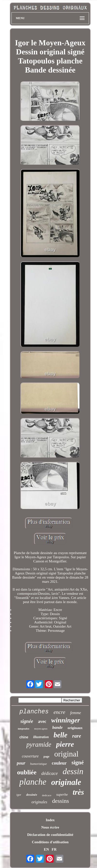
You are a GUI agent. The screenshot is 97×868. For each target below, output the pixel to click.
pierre (65, 744)
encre (59, 712)
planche (33, 782)
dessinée (32, 795)
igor (19, 795)
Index (50, 820)
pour (21, 763)
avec (42, 721)
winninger (66, 720)
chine (24, 737)
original (67, 754)
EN (46, 849)
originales (39, 802)
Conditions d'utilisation (50, 842)
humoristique (39, 764)
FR (54, 849)
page (47, 756)
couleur (59, 763)
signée (27, 721)
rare (77, 736)
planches (34, 712)
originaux (75, 728)
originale (66, 782)
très (78, 792)
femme (76, 713)
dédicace (49, 773)
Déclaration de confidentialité (50, 835)
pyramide (39, 744)
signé (78, 763)
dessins (61, 801)
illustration (41, 737)
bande (58, 727)
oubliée (27, 772)
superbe (62, 794)
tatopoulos (24, 729)
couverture (30, 756)
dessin (73, 771)
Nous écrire (50, 827)
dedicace (47, 795)
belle (60, 735)
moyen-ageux (41, 729)
